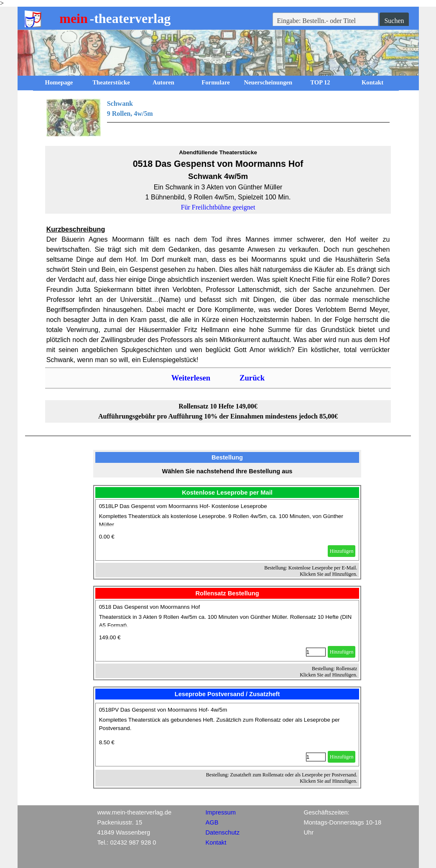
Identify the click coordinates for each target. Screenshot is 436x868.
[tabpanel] (218, 117)
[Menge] (316, 652)
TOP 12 (320, 82)
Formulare (215, 82)
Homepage (59, 82)
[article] (227, 530)
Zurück (252, 378)
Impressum (221, 812)
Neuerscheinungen (268, 82)
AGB (212, 822)
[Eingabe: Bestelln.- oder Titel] (326, 21)
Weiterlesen (191, 378)
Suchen (394, 21)
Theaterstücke (111, 82)
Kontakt (372, 82)
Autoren (163, 82)
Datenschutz (223, 832)
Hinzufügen (342, 551)
